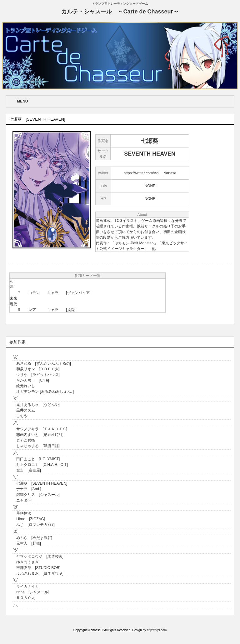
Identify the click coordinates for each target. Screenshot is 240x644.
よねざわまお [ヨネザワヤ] (40, 573)
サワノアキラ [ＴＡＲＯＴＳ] (42, 429)
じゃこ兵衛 (26, 440)
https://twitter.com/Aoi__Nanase (150, 173)
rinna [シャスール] (33, 592)
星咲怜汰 (24, 513)
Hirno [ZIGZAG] (31, 519)
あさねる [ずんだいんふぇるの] (44, 363)
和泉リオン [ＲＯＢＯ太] (38, 369)
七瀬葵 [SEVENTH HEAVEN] (42, 483)
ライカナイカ (27, 587)
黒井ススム (26, 410)
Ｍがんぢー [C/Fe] (33, 380)
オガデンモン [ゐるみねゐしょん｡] (45, 392)
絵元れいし (26, 386)
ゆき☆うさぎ (27, 562)
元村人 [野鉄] (29, 543)
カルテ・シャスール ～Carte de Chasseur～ (120, 12)
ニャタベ (24, 500)
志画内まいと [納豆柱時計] (40, 435)
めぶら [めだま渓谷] (34, 538)
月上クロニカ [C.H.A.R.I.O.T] (42, 465)
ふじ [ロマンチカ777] (35, 525)
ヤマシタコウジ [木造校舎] (40, 557)
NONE (150, 186)
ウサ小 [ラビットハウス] (38, 375)
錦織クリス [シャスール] (38, 495)
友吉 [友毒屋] (29, 470)
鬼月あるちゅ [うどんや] (38, 405)
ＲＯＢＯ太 (26, 598)
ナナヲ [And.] (29, 489)
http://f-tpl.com (157, 630)
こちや (22, 416)
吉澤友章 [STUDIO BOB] (38, 568)
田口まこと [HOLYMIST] (38, 459)
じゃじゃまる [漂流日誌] (38, 446)
